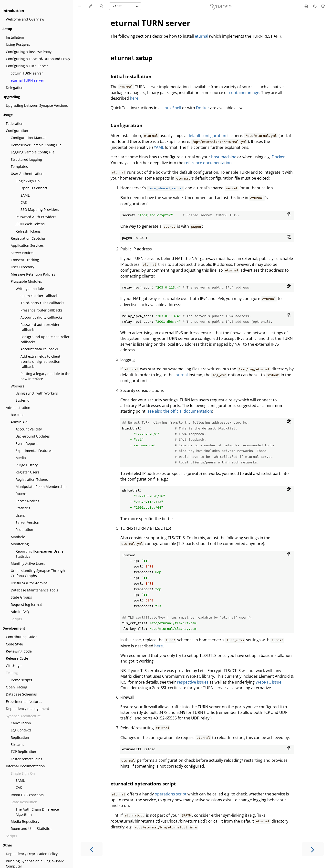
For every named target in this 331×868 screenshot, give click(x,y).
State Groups (21, 597)
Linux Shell (171, 108)
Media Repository (25, 821)
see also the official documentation (180, 411)
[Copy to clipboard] (289, 214)
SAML (25, 195)
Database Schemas (21, 694)
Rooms (21, 494)
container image (244, 93)
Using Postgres (18, 44)
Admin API (19, 422)
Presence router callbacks (41, 310)
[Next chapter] (313, 849)
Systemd (23, 400)
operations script (171, 794)
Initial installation (131, 76)
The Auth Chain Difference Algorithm (37, 812)
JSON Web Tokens (30, 224)
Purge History (27, 465)
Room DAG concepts (27, 795)
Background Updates (33, 436)
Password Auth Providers (36, 217)
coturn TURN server (27, 73)
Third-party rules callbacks (42, 303)
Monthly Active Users (28, 563)
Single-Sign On (28, 181)
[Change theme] (90, 6)
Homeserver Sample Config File (36, 145)
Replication (20, 737)
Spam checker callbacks (40, 296)
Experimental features (24, 702)
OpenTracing (16, 687)
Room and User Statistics (31, 829)
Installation (15, 37)
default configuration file (210, 136)
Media (21, 458)
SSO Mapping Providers (40, 209)
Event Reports (27, 444)
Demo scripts (21, 680)
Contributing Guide (22, 637)
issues (203, 682)
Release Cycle (17, 658)
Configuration (17, 131)
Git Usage (14, 666)
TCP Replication (23, 752)
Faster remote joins (26, 759)
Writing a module (30, 289)
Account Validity (29, 429)
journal (181, 375)
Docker (203, 108)
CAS (24, 202)
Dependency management (27, 709)
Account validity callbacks (41, 317)
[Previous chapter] (92, 849)
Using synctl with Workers (37, 393)
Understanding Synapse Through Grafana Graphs (38, 573)
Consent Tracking (25, 260)
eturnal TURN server (27, 80)
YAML (159, 147)
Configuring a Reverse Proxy (29, 52)
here (134, 98)
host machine (224, 157)
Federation (15, 123)
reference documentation (208, 163)
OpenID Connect (34, 188)
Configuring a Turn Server (27, 66)
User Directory (22, 267)
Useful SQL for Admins (29, 583)
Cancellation (21, 723)
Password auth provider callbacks (40, 327)
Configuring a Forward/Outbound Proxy (38, 59)
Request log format (26, 605)
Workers (17, 386)
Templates (19, 166)
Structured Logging (26, 159)
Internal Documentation (25, 766)
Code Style (14, 644)
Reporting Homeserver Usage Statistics (40, 554)
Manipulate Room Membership (41, 487)
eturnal (202, 36)
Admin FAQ (20, 612)
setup (131, 58)
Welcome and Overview (25, 19)
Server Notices (23, 253)
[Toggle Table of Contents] (80, 6)
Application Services (27, 245)
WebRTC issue (269, 682)
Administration (18, 408)
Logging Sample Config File (33, 152)
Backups (18, 415)
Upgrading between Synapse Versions (37, 105)
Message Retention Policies (33, 274)
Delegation (15, 88)
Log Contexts (21, 730)
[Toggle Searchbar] (101, 6)
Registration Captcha (28, 238)
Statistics (23, 508)
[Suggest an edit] (323, 6)
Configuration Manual (29, 138)
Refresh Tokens (28, 231)
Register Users (27, 472)
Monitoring (20, 544)
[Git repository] (315, 6)
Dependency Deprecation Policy (32, 854)
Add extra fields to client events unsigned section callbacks (40, 361)
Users (20, 515)
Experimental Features (34, 451)
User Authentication (27, 174)
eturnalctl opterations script (143, 784)
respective (186, 682)
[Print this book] (307, 6)
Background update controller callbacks (45, 339)
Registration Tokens (32, 479)
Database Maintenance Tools (34, 590)
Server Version (27, 522)
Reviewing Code (19, 651)
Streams (17, 745)
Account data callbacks (39, 349)
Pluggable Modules (26, 281)
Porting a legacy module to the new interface (45, 376)
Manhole (18, 537)
